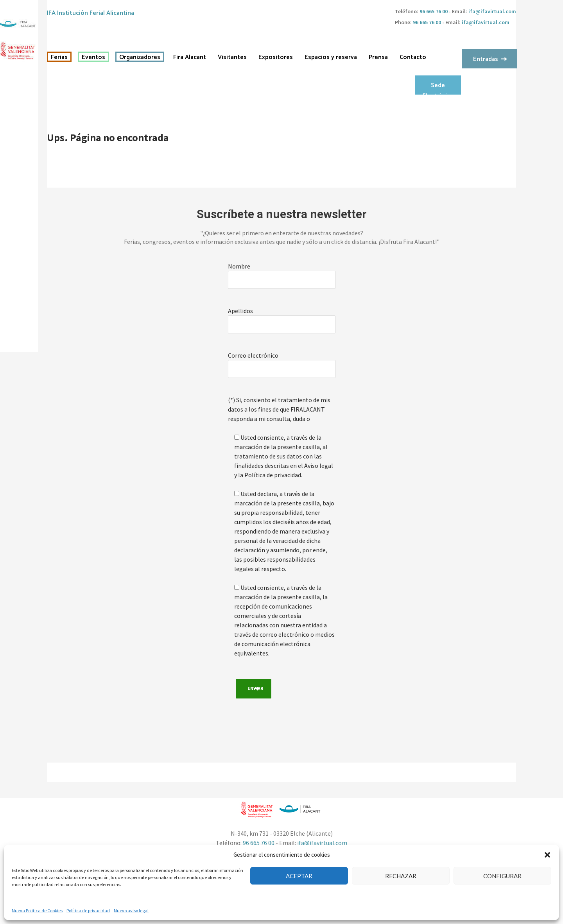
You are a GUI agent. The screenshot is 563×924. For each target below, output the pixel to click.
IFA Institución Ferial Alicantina (91, 13)
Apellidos (240, 311)
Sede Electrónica (438, 88)
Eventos (93, 57)
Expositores (276, 57)
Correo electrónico (253, 355)
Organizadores (140, 57)
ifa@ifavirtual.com (492, 11)
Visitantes (232, 57)
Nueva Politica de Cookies (37, 911)
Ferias (59, 57)
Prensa (378, 57)
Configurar (502, 876)
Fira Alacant (190, 57)
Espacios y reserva (331, 57)
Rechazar (401, 876)
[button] (547, 855)
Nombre (239, 266)
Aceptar (299, 876)
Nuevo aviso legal (131, 911)
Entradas (486, 59)
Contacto (413, 57)
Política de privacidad (88, 911)
